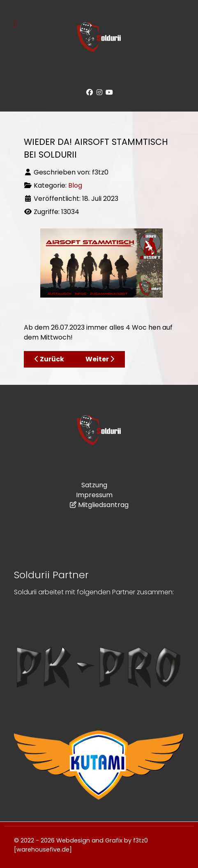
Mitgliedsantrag (103, 505)
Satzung (94, 485)
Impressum (94, 495)
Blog (75, 185)
